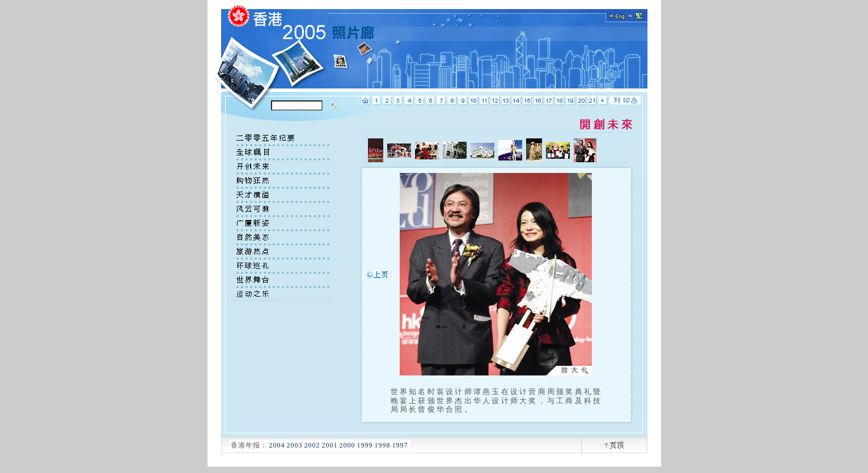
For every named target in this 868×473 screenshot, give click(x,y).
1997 (400, 445)
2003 (295, 445)
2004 (277, 445)
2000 (348, 445)
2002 (312, 445)
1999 (365, 445)
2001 (330, 445)
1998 (383, 445)
